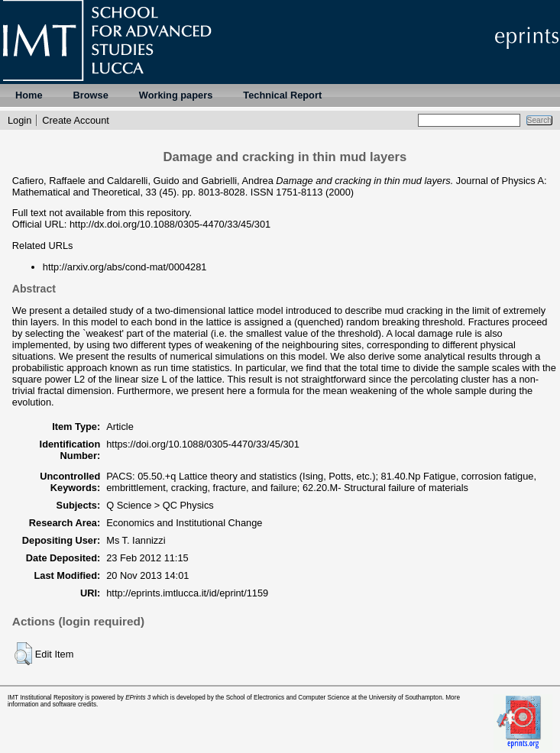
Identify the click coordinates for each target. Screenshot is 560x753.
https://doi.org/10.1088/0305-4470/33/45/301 (203, 444)
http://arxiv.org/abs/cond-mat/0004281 (125, 267)
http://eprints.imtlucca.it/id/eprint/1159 (187, 593)
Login (19, 120)
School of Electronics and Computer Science (288, 698)
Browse (91, 95)
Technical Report (282, 95)
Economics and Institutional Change (184, 523)
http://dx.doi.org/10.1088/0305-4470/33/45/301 (170, 224)
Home (29, 95)
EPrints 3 (138, 698)
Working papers (176, 95)
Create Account (76, 120)
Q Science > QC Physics (160, 505)
